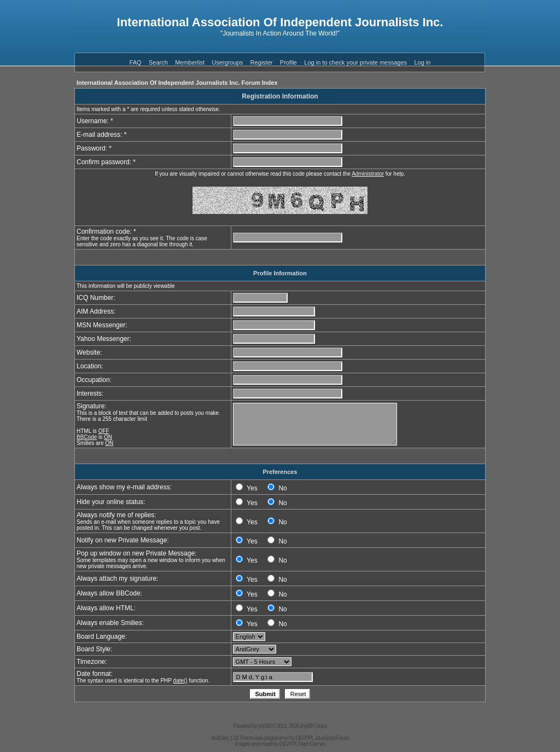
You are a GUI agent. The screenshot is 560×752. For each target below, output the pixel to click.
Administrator (368, 174)
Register (262, 62)
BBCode (87, 437)
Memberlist (190, 62)
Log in (422, 62)
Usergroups (227, 62)
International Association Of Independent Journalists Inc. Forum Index (177, 83)
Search (158, 62)
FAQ (136, 62)
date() (180, 681)
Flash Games (312, 744)
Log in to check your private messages (355, 62)
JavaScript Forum (332, 738)
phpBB (264, 726)
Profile (288, 62)
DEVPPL (305, 738)
